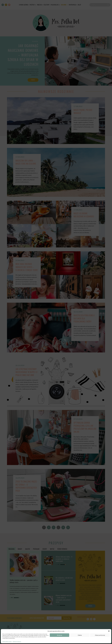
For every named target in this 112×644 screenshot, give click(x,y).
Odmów (80, 635)
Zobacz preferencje (100, 635)
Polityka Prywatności (17, 641)
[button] (109, 631)
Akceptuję (59, 635)
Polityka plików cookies (7, 641)
